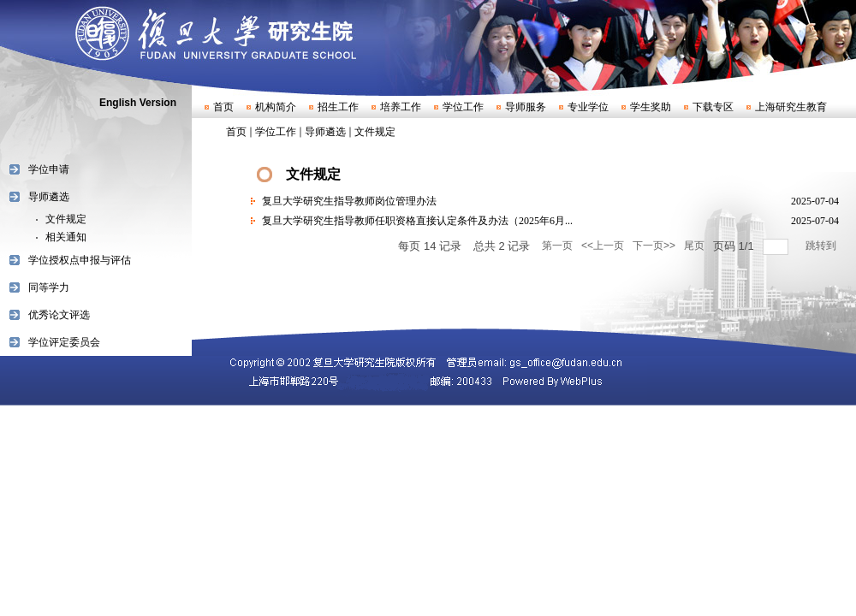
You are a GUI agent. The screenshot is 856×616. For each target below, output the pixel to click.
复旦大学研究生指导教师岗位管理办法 (349, 201)
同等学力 (49, 287)
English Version (138, 103)
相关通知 (66, 237)
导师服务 (526, 107)
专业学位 (588, 107)
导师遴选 (49, 197)
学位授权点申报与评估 (80, 260)
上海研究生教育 (791, 107)
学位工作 (463, 107)
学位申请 (49, 169)
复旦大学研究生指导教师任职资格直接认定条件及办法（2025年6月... (417, 221)
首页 (223, 107)
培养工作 (401, 107)
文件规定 (66, 219)
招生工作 (338, 107)
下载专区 (713, 107)
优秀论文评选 (59, 315)
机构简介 (276, 107)
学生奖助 (651, 107)
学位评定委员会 (64, 342)
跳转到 (822, 246)
